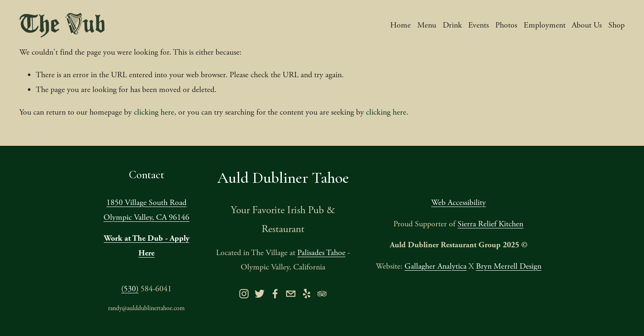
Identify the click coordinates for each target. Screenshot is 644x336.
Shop (616, 25)
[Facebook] (275, 294)
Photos (506, 25)
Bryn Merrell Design (509, 266)
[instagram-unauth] (244, 294)
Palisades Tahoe (321, 253)
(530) (130, 289)
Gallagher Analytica (436, 266)
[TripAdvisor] (322, 294)
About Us (587, 25)
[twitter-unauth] (260, 294)
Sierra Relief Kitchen (490, 224)
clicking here (154, 112)
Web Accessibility (459, 203)
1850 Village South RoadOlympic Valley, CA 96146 (146, 210)
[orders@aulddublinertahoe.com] (291, 294)
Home (400, 25)
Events (478, 25)
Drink (452, 25)
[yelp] (306, 294)
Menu (427, 25)
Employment (545, 25)
